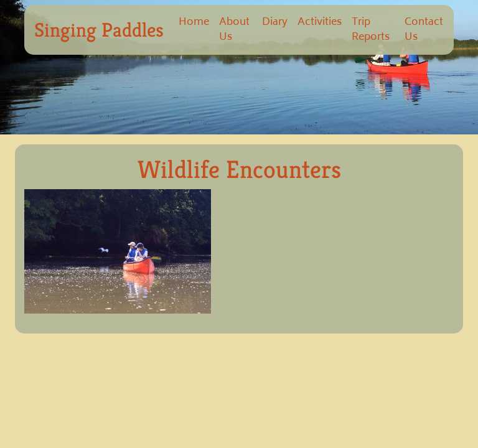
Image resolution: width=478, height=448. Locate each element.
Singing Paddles (99, 30)
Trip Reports (371, 30)
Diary (275, 22)
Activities (320, 22)
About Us (234, 30)
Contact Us (424, 30)
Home (194, 22)
